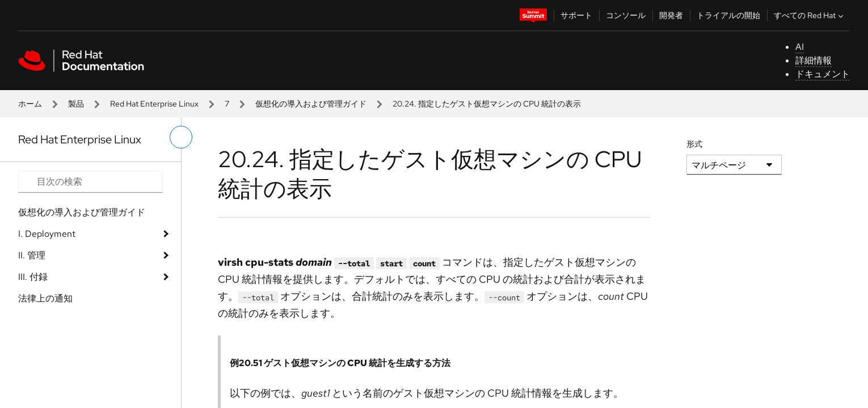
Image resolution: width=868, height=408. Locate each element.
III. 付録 (33, 277)
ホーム (30, 104)
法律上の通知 (45, 298)
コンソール (626, 15)
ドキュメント (823, 74)
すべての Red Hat (810, 15)
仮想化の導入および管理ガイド (311, 104)
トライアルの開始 (728, 15)
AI (800, 47)
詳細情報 (814, 60)
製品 (76, 104)
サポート (576, 15)
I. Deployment (47, 234)
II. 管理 (32, 255)
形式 (694, 144)
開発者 (671, 15)
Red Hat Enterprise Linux (154, 104)
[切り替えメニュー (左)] (181, 137)
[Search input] (90, 182)
